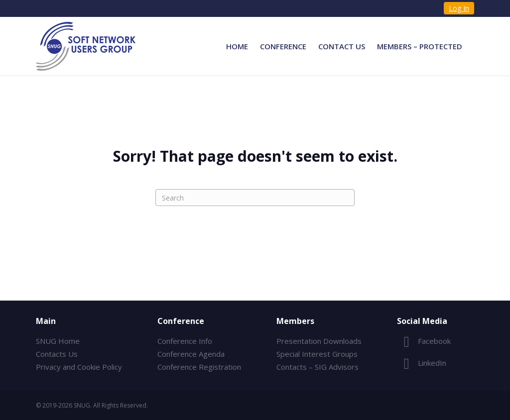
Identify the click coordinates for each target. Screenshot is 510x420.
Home (237, 46)
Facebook (424, 341)
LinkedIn (422, 363)
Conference (283, 46)
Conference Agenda (191, 354)
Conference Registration (199, 367)
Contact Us (342, 46)
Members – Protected (420, 46)
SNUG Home (58, 341)
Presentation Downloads (319, 341)
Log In (459, 8)
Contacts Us (57, 354)
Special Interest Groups (317, 354)
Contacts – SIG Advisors (318, 367)
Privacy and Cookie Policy (79, 367)
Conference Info (185, 341)
